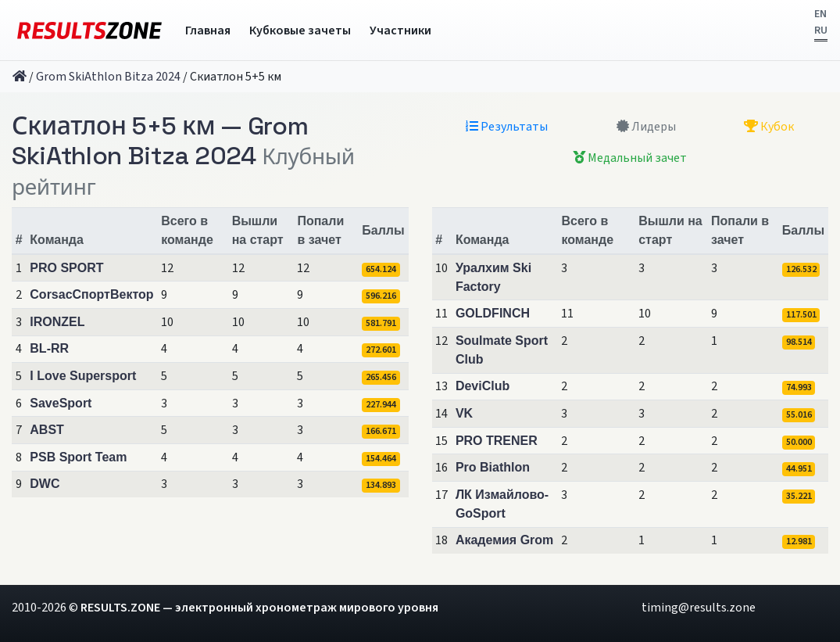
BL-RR (49, 348)
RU (821, 30)
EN (820, 14)
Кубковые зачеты (300, 30)
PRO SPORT (66, 268)
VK (464, 413)
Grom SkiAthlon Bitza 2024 (108, 77)
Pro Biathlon (493, 467)
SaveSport (61, 403)
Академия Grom (504, 540)
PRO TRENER (497, 441)
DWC (45, 484)
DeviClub (483, 386)
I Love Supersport (83, 376)
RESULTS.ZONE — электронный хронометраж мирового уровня (259, 608)
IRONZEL (57, 322)
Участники (400, 30)
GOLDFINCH (493, 313)
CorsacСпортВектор (91, 294)
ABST (47, 430)
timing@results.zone (699, 608)
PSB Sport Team (78, 457)
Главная (208, 30)
